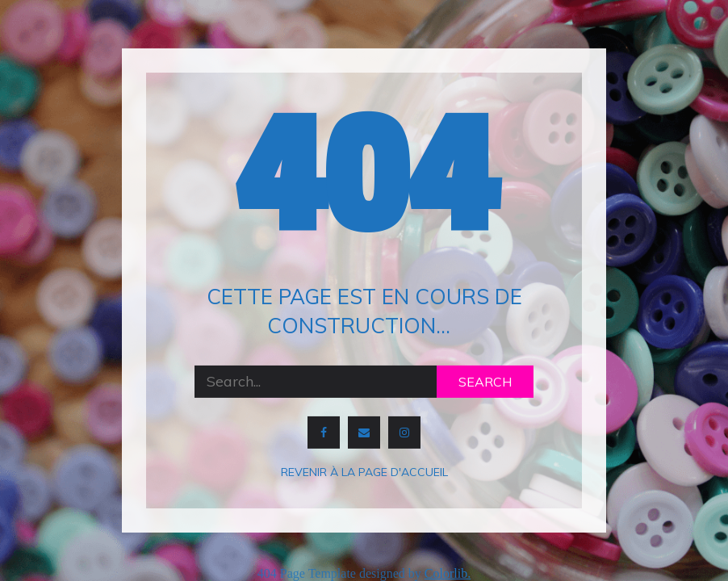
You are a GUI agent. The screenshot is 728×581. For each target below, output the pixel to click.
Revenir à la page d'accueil (364, 472)
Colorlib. (448, 573)
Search (485, 382)
